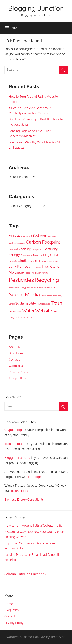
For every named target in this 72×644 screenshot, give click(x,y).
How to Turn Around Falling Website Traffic (33, 525)
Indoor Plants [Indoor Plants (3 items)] (35, 261)
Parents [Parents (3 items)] (45, 273)
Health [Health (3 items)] (56, 255)
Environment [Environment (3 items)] (27, 255)
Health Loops (19, 491)
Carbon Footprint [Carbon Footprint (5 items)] (43, 242)
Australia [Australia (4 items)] (16, 235)
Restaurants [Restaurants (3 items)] (33, 287)
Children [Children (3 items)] (13, 249)
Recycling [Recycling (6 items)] (47, 280)
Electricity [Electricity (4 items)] (50, 249)
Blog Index (16, 353)
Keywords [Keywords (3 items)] (37, 267)
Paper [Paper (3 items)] (38, 273)
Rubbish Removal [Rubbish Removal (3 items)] (47, 287)
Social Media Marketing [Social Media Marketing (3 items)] (52, 296)
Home (9, 604)
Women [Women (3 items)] (29, 317)
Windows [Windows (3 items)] (21, 317)
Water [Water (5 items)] (28, 311)
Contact (14, 360)
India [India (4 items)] (24, 261)
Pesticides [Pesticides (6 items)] (21, 280)
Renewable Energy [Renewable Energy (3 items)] (18, 287)
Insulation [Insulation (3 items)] (53, 261)
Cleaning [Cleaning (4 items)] (24, 249)
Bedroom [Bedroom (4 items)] (40, 235)
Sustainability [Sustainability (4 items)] (26, 303)
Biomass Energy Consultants (24, 500)
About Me (16, 347)
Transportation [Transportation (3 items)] (43, 304)
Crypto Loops (14, 430)
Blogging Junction (36, 8)
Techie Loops (14, 444)
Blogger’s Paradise (17, 458)
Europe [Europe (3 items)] (37, 255)
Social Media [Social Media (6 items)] (24, 295)
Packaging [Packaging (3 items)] (30, 273)
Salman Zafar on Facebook (25, 574)
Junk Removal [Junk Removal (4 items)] (20, 266)
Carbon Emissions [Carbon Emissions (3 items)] (17, 243)
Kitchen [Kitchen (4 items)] (56, 266)
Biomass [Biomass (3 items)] (52, 236)
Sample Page (18, 378)
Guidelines (16, 366)
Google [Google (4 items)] (47, 255)
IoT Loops (35, 477)
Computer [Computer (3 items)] (37, 249)
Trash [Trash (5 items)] (57, 303)
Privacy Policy (18, 372)
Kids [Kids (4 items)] (45, 266)
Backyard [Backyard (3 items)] (27, 236)
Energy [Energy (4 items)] (14, 255)
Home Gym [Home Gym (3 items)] (14, 261)
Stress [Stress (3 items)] (12, 304)
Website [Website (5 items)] (44, 311)
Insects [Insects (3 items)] (45, 261)
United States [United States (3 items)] (15, 312)
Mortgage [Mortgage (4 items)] (16, 272)
